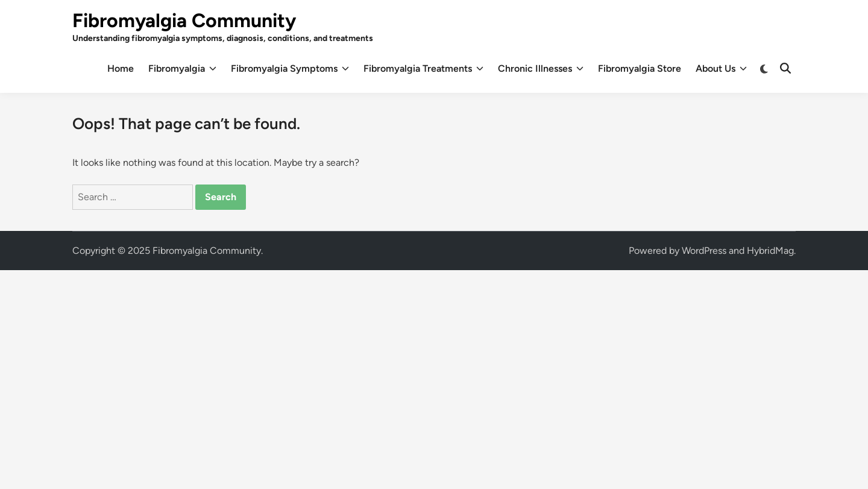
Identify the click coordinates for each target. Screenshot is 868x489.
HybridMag (770, 251)
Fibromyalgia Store (640, 68)
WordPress (704, 251)
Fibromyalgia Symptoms (290, 69)
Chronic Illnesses (541, 69)
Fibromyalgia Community (184, 21)
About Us (721, 69)
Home (121, 68)
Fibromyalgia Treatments (423, 69)
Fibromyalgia (182, 69)
